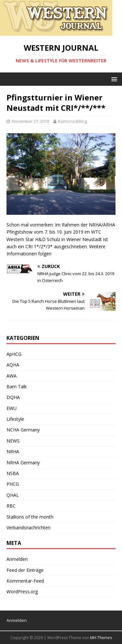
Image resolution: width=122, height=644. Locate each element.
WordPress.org (22, 592)
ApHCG (14, 354)
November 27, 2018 (30, 121)
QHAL (13, 495)
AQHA (13, 365)
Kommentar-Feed (25, 581)
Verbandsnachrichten (28, 528)
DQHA (13, 397)
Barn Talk (17, 386)
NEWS (13, 441)
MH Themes (101, 638)
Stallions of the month (30, 517)
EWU (12, 408)
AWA (12, 376)
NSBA (13, 473)
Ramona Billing (72, 121)
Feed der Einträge (25, 570)
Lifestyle (15, 419)
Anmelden (17, 559)
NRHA (13, 451)
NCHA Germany (23, 430)
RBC (11, 506)
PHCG (13, 484)
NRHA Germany (23, 463)
